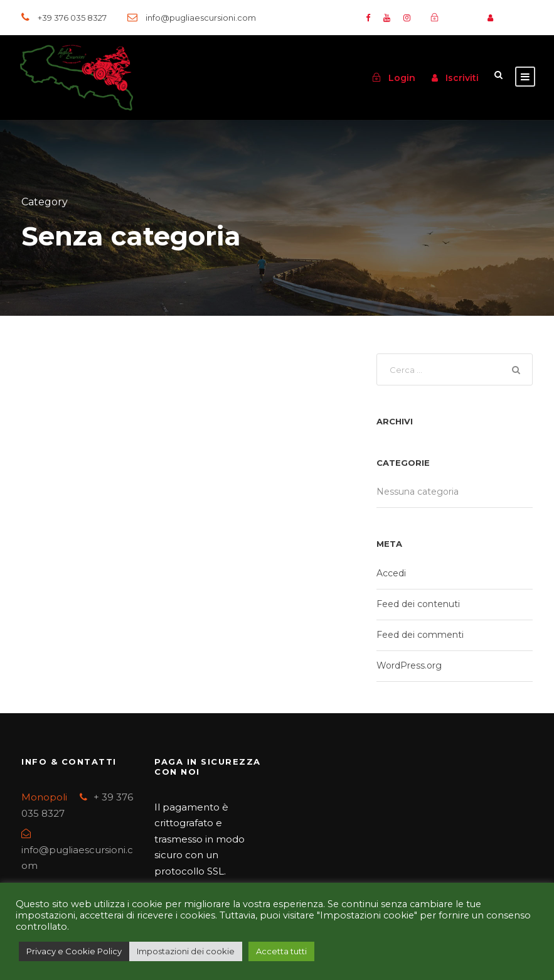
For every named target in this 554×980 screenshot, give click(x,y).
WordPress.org (409, 665)
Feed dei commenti (420, 635)
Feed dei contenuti (418, 604)
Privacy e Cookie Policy (74, 951)
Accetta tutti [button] (281, 951)
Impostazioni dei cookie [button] (186, 951)
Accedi (391, 573)
